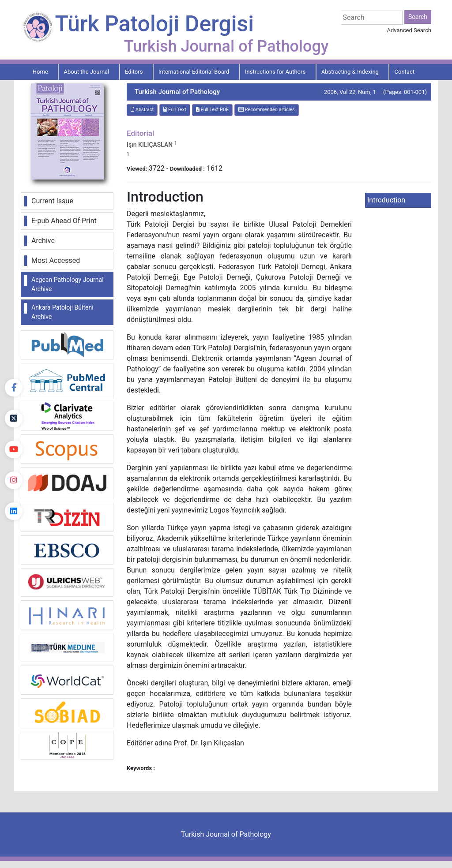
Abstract (142, 110)
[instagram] (14, 480)
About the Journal (86, 72)
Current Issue (52, 201)
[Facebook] (14, 388)
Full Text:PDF (212, 110)
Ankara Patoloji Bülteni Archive (62, 312)
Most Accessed (56, 260)
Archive (43, 241)
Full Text (175, 110)
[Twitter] (14, 419)
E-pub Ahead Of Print (64, 221)
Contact (405, 72)
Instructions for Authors (275, 72)
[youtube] (14, 449)
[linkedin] (14, 511)
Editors (134, 72)
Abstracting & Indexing (350, 72)
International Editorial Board (194, 72)
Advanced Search (409, 30)
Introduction (386, 200)
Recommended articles (267, 110)
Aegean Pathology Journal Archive (68, 284)
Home (40, 72)
